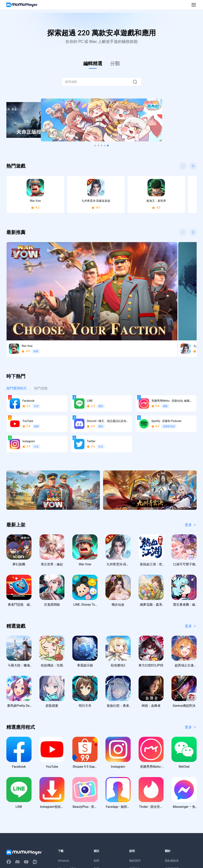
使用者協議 (172, 803)
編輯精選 (93, 64)
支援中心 (135, 803)
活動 (96, 811)
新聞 (96, 795)
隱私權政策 (172, 795)
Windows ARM (67, 803)
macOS (63, 811)
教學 (96, 803)
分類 (115, 64)
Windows (64, 795)
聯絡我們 (135, 795)
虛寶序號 (99, 819)
